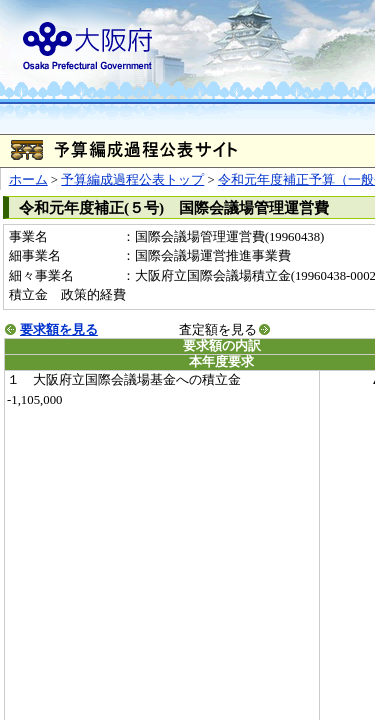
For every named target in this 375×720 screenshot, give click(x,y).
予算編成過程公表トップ (132, 180)
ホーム (28, 180)
